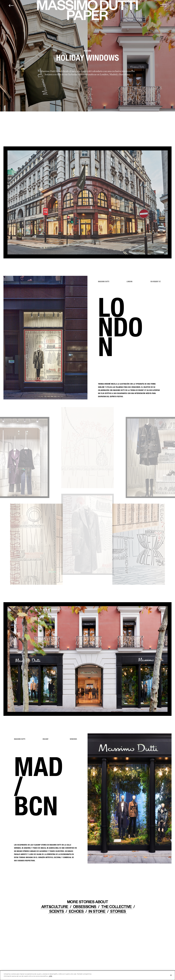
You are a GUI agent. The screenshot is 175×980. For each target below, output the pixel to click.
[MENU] (163, 5)
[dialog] (87, 975)
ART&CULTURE (55, 907)
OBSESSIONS (85, 907)
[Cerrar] (171, 975)
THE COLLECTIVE (116, 907)
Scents (57, 911)
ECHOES (76, 911)
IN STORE (97, 911)
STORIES (118, 911)
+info (50, 976)
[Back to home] (11, 6)
